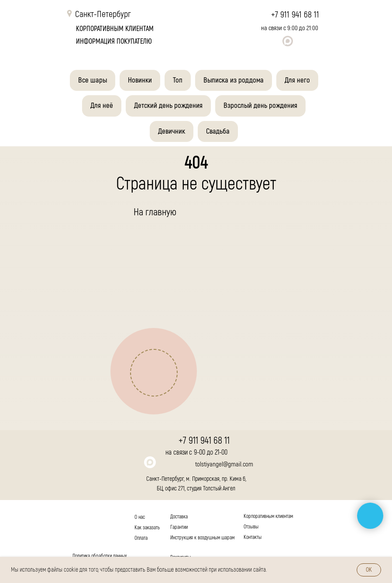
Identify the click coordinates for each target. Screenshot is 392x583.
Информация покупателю (114, 41)
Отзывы (251, 527)
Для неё (102, 105)
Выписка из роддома (234, 80)
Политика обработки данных (100, 556)
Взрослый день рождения (260, 105)
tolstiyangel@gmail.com (224, 464)
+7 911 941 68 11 (295, 15)
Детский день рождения (168, 105)
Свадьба (218, 131)
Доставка (179, 517)
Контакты (253, 537)
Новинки (140, 80)
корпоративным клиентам (115, 29)
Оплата (141, 538)
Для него (297, 80)
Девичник (172, 131)
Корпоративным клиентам (268, 516)
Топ (178, 80)
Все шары (93, 80)
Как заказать (147, 528)
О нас (140, 517)
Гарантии (179, 527)
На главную (155, 212)
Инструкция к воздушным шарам (202, 538)
